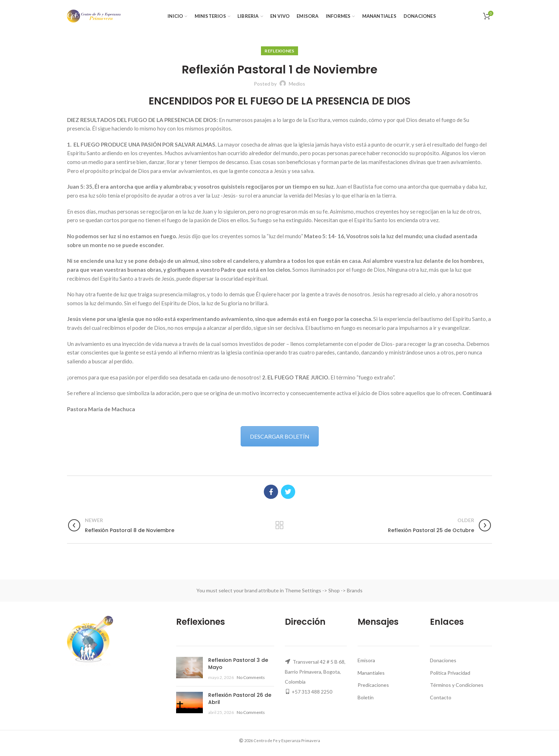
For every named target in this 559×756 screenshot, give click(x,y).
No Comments (251, 677)
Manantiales (371, 673)
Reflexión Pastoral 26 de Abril (240, 699)
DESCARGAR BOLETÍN (280, 436)
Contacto (441, 697)
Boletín (366, 697)
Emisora (366, 660)
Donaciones (443, 660)
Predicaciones (373, 685)
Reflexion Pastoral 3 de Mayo (238, 664)
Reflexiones (279, 51)
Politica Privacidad (450, 673)
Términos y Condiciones (457, 685)
